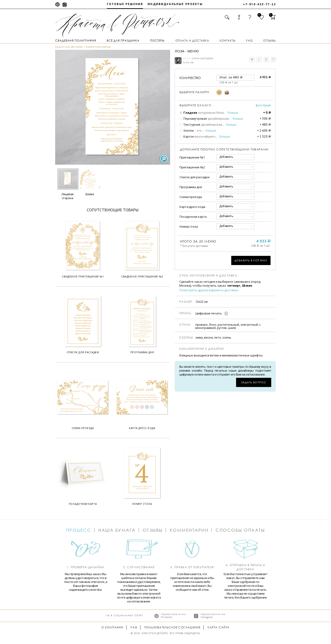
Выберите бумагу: (196, 105)
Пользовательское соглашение (172, 627)
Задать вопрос (254, 382)
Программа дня (191, 187)
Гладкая (188, 113)
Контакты (228, 41)
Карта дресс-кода (192, 207)
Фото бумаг (263, 105)
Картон (187, 136)
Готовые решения (125, 4)
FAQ (249, 41)
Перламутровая (193, 119)
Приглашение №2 (192, 167)
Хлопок (187, 130)
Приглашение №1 (192, 157)
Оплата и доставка (192, 41)
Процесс (79, 530)
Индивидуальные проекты (175, 4)
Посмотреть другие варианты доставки (209, 290)
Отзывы (270, 41)
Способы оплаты (240, 530)
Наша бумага (117, 530)
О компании (112, 627)
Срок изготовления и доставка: (209, 276)
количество (190, 78)
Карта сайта (218, 627)
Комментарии (189, 530)
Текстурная (190, 124)
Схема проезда (191, 197)
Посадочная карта (193, 217)
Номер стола (189, 226)
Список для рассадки (194, 177)
